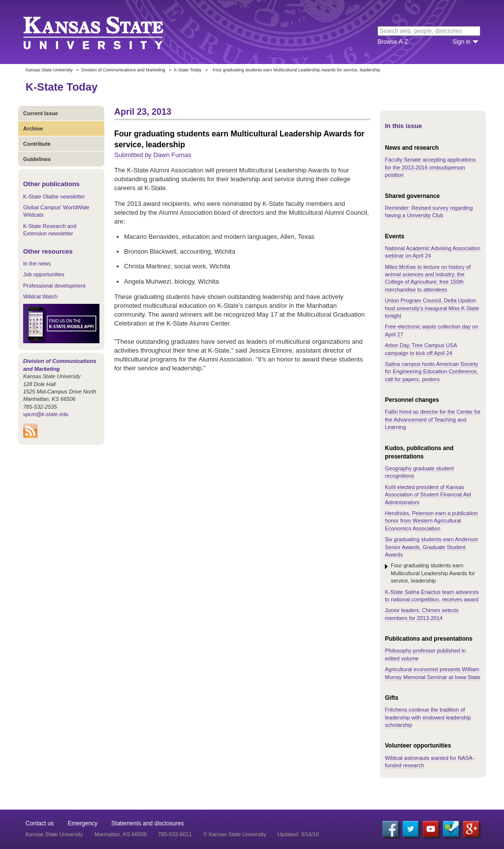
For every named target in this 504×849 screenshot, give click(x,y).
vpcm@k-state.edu (46, 414)
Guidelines (37, 159)
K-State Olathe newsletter (54, 196)
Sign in (461, 42)
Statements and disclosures (147, 823)
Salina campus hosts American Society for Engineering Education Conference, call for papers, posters (432, 372)
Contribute (37, 144)
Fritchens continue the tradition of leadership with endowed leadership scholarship (428, 717)
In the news (37, 263)
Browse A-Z (393, 42)
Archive (33, 129)
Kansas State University (106, 32)
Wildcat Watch (40, 296)
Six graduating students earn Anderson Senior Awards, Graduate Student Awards (432, 547)
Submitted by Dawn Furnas (153, 155)
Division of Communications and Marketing (123, 70)
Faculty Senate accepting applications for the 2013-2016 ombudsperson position (430, 167)
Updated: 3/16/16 (298, 834)
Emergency (82, 823)
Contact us (40, 823)
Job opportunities (44, 274)
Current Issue (41, 113)
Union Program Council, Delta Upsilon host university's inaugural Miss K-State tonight (432, 308)
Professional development (54, 286)
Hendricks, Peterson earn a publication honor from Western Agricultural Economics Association (431, 521)
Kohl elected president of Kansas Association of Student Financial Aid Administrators (428, 495)
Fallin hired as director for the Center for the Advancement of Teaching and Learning (433, 419)
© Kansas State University (235, 834)
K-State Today (188, 70)
